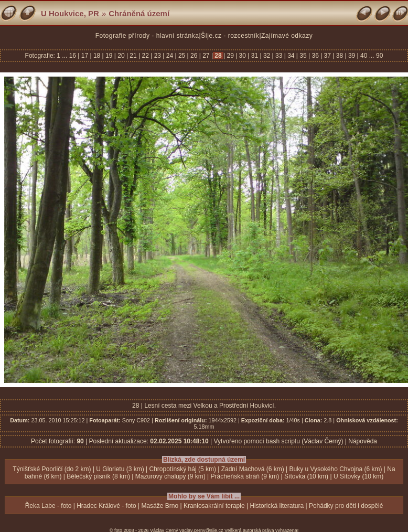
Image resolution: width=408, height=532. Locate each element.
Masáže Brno (160, 506)
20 (121, 56)
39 (352, 56)
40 (364, 56)
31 (254, 56)
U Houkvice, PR (70, 13)
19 (109, 56)
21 (133, 56)
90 (379, 56)
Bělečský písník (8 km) (98, 476)
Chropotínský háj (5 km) (183, 469)
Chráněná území (139, 13)
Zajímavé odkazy (287, 36)
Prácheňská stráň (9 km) (245, 476)
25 (182, 56)
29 (230, 56)
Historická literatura (277, 506)
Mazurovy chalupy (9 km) (170, 476)
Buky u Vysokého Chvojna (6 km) (336, 469)
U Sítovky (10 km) (358, 476)
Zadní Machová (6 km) (253, 469)
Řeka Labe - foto (49, 506)
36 (315, 56)
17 (84, 56)
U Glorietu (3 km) (120, 469)
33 (279, 56)
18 (97, 56)
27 (206, 56)
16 (74, 56)
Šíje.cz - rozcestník (230, 36)
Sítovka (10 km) (306, 476)
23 (157, 56)
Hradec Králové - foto (106, 506)
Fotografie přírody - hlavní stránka (147, 36)
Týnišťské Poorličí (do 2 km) (52, 469)
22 (145, 56)
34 (291, 56)
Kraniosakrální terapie (214, 506)
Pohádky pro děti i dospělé (346, 506)
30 (242, 56)
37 (327, 56)
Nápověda (363, 441)
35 (303, 56)
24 (169, 56)
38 (339, 56)
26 (194, 56)
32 (267, 56)
